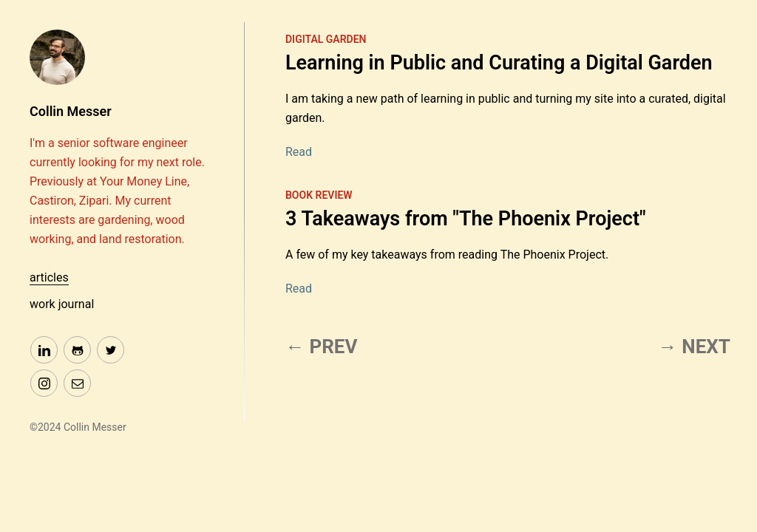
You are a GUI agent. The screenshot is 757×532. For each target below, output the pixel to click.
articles (49, 277)
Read (299, 152)
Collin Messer (71, 111)
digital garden (326, 39)
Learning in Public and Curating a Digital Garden (499, 63)
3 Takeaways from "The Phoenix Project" (466, 219)
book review (319, 195)
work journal (62, 304)
